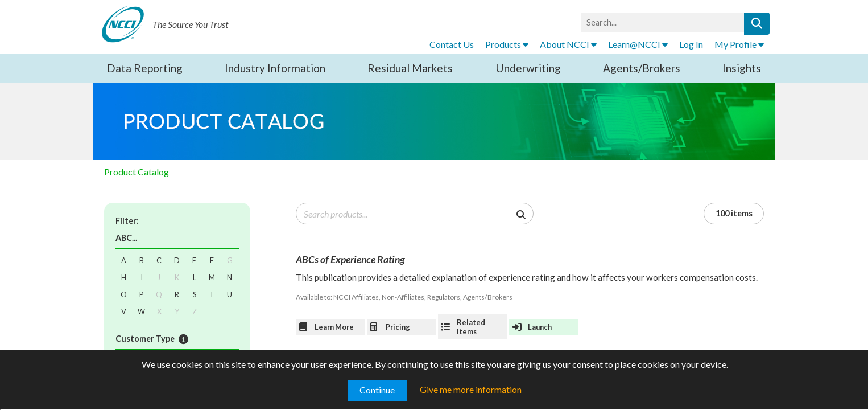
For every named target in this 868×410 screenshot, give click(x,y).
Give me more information (471, 389)
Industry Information (275, 68)
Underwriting (528, 68)
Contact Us (452, 44)
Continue (377, 390)
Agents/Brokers (642, 68)
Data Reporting (145, 68)
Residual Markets (410, 68)
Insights (742, 68)
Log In (691, 44)
